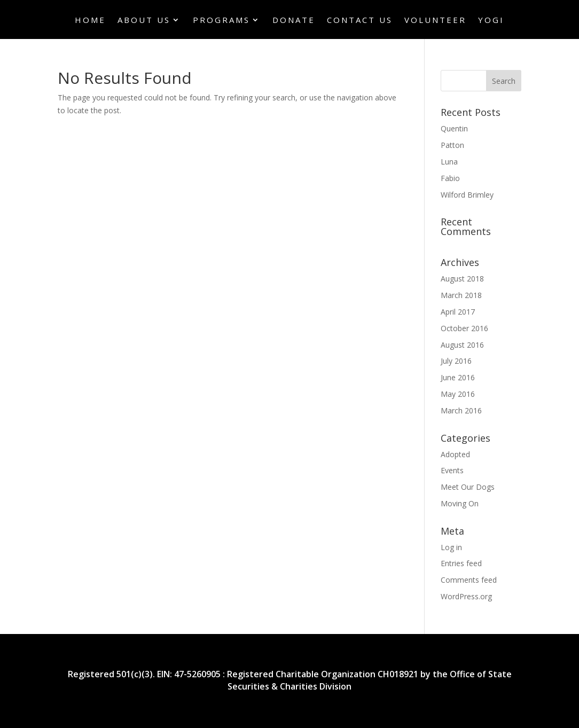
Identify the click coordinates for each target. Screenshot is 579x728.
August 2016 (462, 345)
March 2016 (461, 410)
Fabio (450, 178)
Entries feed (461, 563)
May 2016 (458, 394)
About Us (144, 21)
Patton (452, 145)
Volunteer (435, 21)
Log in (451, 547)
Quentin (454, 128)
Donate (294, 21)
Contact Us (360, 21)
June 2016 (458, 377)
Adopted (455, 454)
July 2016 (456, 361)
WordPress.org (466, 596)
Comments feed (469, 580)
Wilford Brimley (467, 195)
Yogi (491, 21)
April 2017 (458, 312)
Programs (221, 21)
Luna (449, 162)
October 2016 (464, 328)
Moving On (460, 503)
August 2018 (462, 279)
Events (452, 470)
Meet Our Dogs (468, 487)
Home (90, 21)
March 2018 (461, 295)
